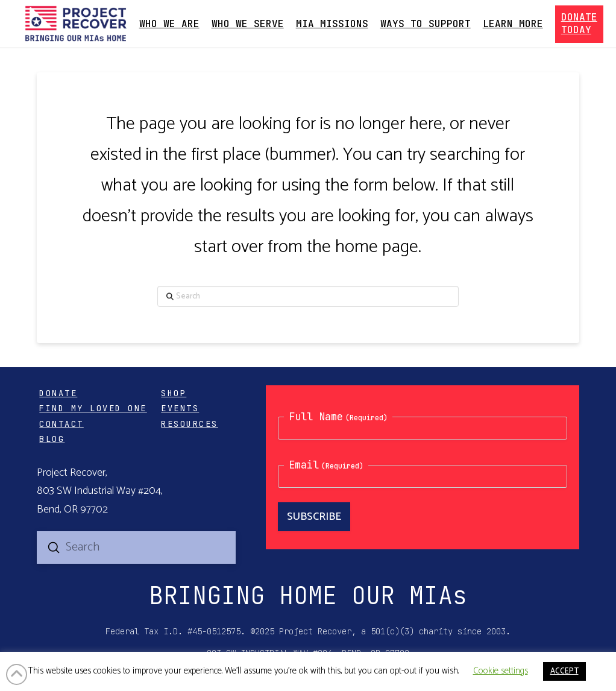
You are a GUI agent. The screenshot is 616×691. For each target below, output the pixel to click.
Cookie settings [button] (501, 671)
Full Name (338, 417)
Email (326, 465)
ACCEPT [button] (564, 671)
